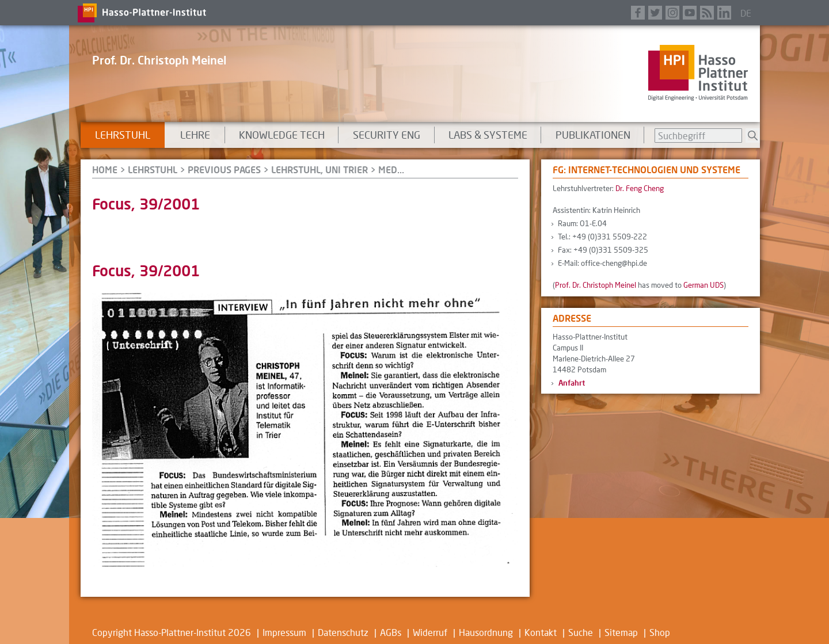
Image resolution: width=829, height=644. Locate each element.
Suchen (753, 136)
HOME (105, 169)
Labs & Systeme (488, 135)
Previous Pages (224, 169)
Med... (391, 169)
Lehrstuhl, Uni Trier (320, 169)
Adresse (572, 318)
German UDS (703, 285)
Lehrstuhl (123, 135)
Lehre (195, 135)
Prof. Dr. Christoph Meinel (159, 60)
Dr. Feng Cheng (640, 188)
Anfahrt (572, 383)
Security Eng (387, 135)
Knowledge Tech (282, 135)
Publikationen (593, 135)
